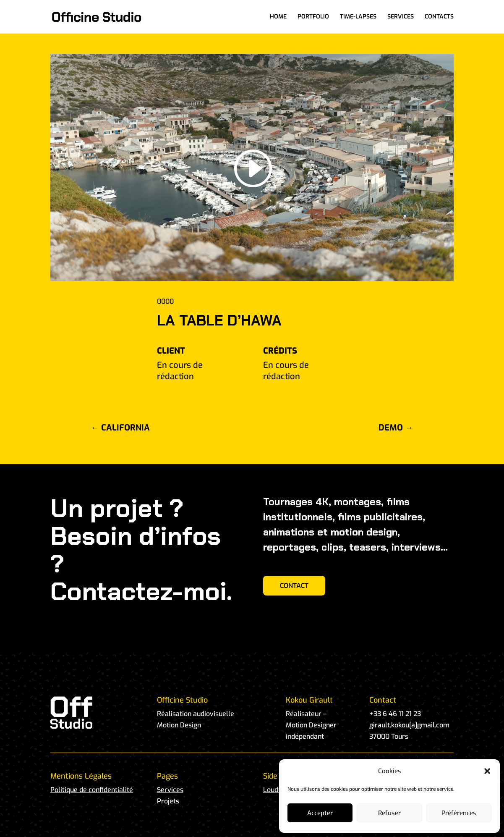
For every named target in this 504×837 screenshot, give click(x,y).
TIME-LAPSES (358, 17)
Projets (168, 801)
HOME (278, 17)
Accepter (320, 813)
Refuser (389, 813)
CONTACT (294, 586)
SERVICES (401, 17)
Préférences (459, 813)
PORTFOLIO (313, 17)
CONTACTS (439, 17)
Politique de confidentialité (92, 790)
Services (170, 790)
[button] (487, 771)
